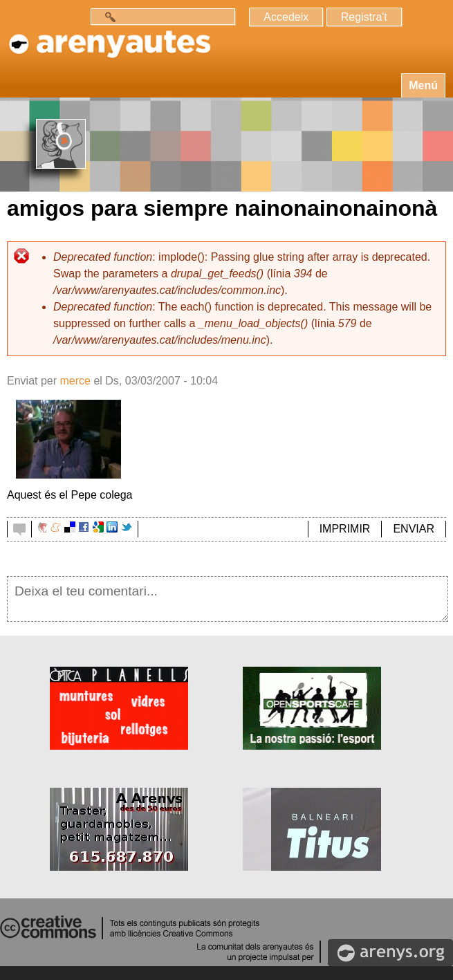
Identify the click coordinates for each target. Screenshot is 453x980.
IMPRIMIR (345, 529)
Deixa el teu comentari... (228, 599)
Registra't (364, 17)
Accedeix (286, 17)
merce (75, 381)
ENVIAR (414, 529)
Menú (423, 85)
